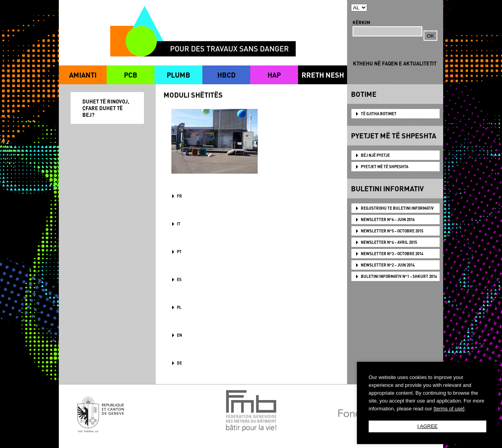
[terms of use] (449, 409)
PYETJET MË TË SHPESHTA (385, 167)
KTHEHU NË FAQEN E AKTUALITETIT (395, 63)
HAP (274, 75)
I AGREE (427, 426)
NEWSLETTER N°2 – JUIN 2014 (388, 265)
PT (179, 252)
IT (179, 224)
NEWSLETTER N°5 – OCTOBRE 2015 (392, 231)
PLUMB (178, 75)
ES (179, 279)
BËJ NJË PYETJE (375, 155)
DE (179, 363)
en (179, 335)
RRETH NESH (323, 75)
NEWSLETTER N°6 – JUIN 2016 (388, 219)
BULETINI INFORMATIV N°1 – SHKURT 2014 (399, 276)
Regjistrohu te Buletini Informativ (397, 208)
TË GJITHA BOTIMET (379, 114)
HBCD (226, 75)
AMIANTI (83, 75)
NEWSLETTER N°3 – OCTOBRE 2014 (392, 254)
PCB (131, 75)
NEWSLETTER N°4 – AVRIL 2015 (389, 242)
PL (179, 307)
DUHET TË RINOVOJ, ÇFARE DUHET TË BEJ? (106, 108)
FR (179, 196)
